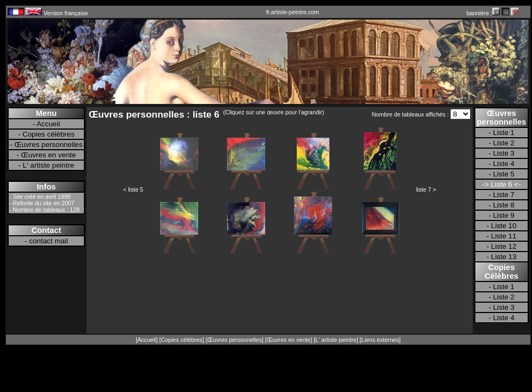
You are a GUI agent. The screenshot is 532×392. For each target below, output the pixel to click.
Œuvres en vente (49, 155)
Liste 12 (504, 246)
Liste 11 (504, 236)
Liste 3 (503, 153)
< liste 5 (133, 189)
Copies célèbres (48, 134)
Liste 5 (503, 174)
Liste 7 (503, 195)
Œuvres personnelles (48, 145)
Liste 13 (504, 257)
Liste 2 (503, 143)
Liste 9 (503, 215)
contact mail (49, 241)
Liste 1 (503, 133)
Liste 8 (503, 205)
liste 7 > (426, 189)
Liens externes (380, 340)
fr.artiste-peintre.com (293, 12)
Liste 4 (503, 164)
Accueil (48, 124)
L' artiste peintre (48, 165)
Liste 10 (504, 226)
